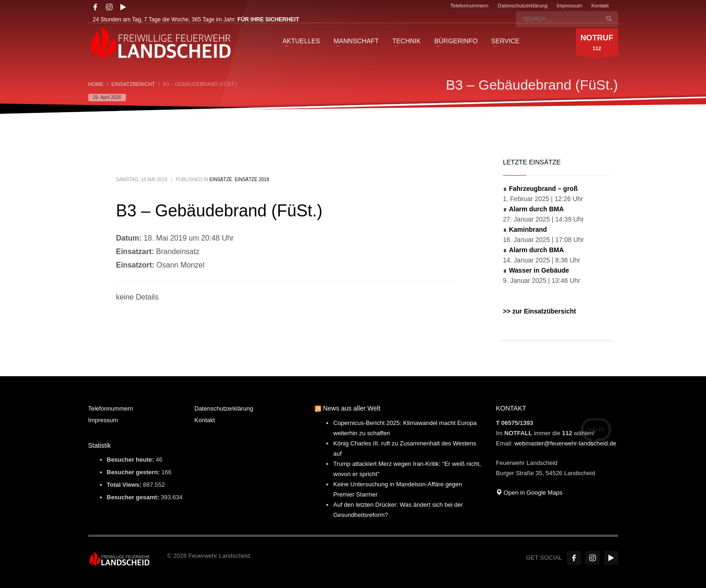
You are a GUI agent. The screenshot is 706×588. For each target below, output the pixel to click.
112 (597, 44)
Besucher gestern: (134, 472)
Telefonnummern (469, 6)
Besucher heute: (131, 460)
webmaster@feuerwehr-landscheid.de (565, 443)
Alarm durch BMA (536, 209)
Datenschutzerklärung (523, 6)
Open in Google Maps (529, 493)
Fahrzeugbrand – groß (543, 189)
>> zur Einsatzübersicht (539, 311)
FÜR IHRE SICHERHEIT (268, 20)
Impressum (569, 6)
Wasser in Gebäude (539, 270)
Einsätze (221, 180)
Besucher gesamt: (134, 497)
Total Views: (125, 485)
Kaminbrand (528, 229)
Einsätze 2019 (252, 180)
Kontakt (600, 6)
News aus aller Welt (352, 408)
